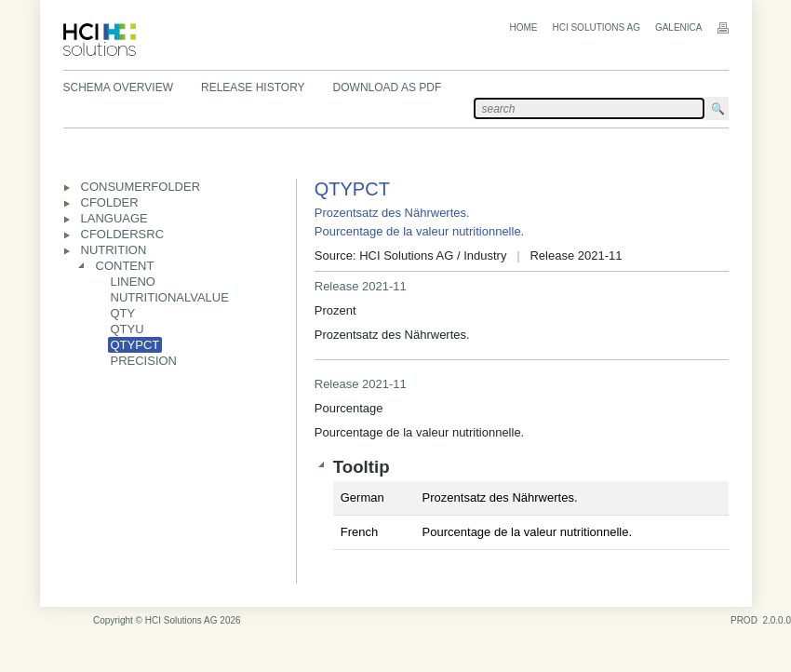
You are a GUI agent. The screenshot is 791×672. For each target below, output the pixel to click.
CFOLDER (110, 202)
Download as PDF (388, 87)
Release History (253, 87)
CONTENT (125, 266)
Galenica (679, 27)
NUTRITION (114, 250)
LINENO (133, 282)
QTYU (127, 329)
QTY (123, 313)
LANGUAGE (114, 218)
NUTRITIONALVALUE (170, 297)
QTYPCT (135, 345)
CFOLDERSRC (123, 234)
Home (523, 27)
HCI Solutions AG (596, 27)
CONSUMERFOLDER (141, 187)
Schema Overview (118, 87)
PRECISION (144, 361)
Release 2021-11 (361, 286)
